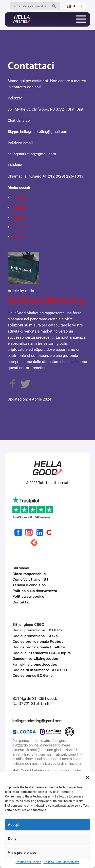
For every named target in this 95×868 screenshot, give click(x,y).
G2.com (18, 237)
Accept (14, 825)
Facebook (19, 198)
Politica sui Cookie (28, 862)
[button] (87, 777)
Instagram (19, 207)
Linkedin (18, 217)
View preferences (22, 853)
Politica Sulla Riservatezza (62, 862)
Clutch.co (19, 227)
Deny (12, 839)
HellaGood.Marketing (46, 300)
